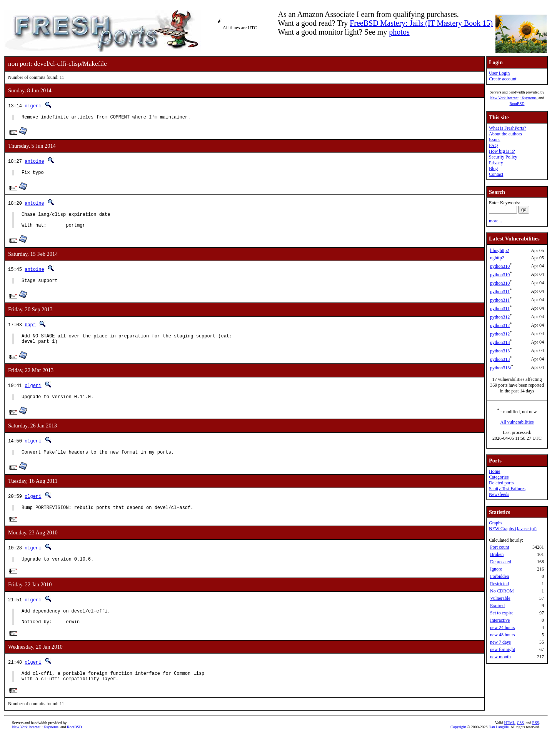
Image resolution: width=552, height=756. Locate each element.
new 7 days (500, 642)
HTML (509, 743)
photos (399, 32)
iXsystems (529, 98)
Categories (499, 477)
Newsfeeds (499, 494)
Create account (503, 79)
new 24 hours (503, 627)
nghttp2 (497, 258)
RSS (536, 743)
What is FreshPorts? (508, 128)
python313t (501, 368)
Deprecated (501, 562)
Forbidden (499, 576)
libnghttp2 (499, 250)
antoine (34, 162)
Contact (496, 174)
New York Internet (504, 98)
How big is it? (502, 151)
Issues (494, 140)
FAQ (493, 145)
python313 (500, 342)
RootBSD (517, 104)
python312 (500, 317)
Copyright (458, 747)
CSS (520, 743)
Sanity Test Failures (507, 489)
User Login (499, 73)
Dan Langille (499, 747)
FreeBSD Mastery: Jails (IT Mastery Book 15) (421, 23)
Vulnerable (500, 598)
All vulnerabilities (517, 422)
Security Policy (503, 157)
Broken (497, 554)
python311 (500, 292)
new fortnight (503, 649)
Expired (497, 606)
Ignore (496, 569)
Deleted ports (501, 483)
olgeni (33, 106)
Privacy (496, 163)
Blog (493, 169)
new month (500, 657)
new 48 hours (503, 635)
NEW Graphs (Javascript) (513, 529)
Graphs (496, 523)
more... (495, 221)
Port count (500, 547)
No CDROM (502, 591)
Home (494, 471)
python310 (500, 266)
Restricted (499, 584)
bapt (30, 331)
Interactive (500, 620)
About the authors (505, 134)
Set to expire (502, 613)
